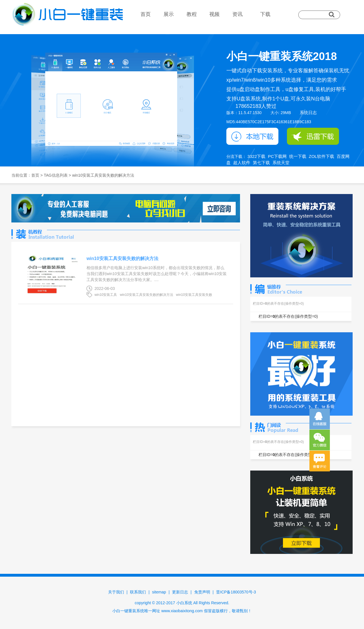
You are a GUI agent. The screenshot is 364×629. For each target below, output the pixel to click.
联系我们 (138, 592)
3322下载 (256, 156)
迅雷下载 (313, 136)
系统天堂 (281, 163)
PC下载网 (277, 156)
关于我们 (116, 592)
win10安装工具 (106, 295)
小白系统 (184, 603)
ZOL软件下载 (321, 156)
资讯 (237, 14)
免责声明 (202, 592)
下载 (265, 14)
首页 (146, 14)
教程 (192, 14)
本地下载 (252, 136)
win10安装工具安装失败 (194, 295)
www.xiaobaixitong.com (182, 611)
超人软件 (242, 163)
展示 (169, 14)
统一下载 (298, 156)
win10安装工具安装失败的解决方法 (122, 258)
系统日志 (308, 113)
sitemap (159, 592)
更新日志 (180, 592)
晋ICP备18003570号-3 (236, 592)
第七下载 (261, 163)
